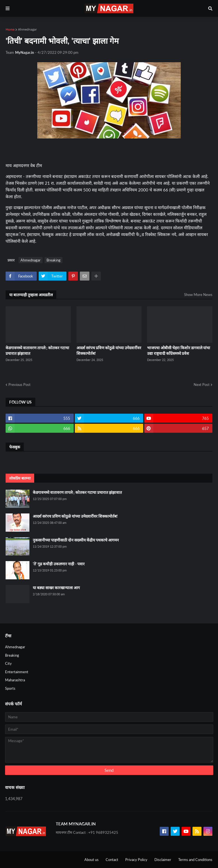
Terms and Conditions (195, 860)
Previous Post (19, 385)
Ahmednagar (27, 29)
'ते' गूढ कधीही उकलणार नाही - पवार (59, 564)
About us (91, 860)
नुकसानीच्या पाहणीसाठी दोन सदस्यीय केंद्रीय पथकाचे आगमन (76, 540)
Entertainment (17, 672)
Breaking (54, 260)
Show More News (198, 295)
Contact (112, 860)
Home (10, 29)
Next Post (202, 385)
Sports (10, 688)
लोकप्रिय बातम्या (20, 478)
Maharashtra (15, 680)
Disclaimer (163, 860)
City (8, 663)
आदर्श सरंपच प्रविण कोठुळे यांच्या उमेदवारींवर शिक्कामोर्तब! (109, 350)
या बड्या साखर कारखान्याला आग (56, 588)
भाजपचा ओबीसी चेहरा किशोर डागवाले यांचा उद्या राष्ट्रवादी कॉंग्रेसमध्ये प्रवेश (179, 350)
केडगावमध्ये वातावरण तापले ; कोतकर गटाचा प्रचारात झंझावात (37, 350)
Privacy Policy (136, 860)
